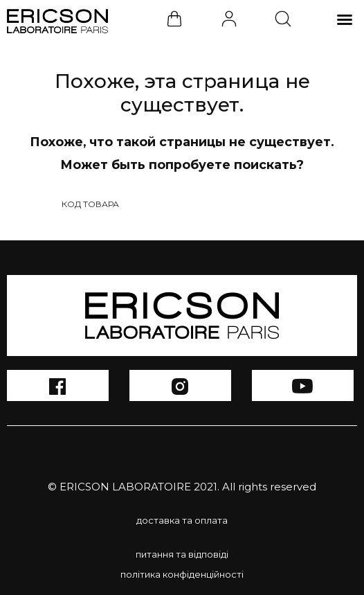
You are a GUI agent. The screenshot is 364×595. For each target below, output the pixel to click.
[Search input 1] (173, 204)
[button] (345, 19)
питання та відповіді (182, 554)
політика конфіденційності (182, 574)
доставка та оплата (182, 520)
